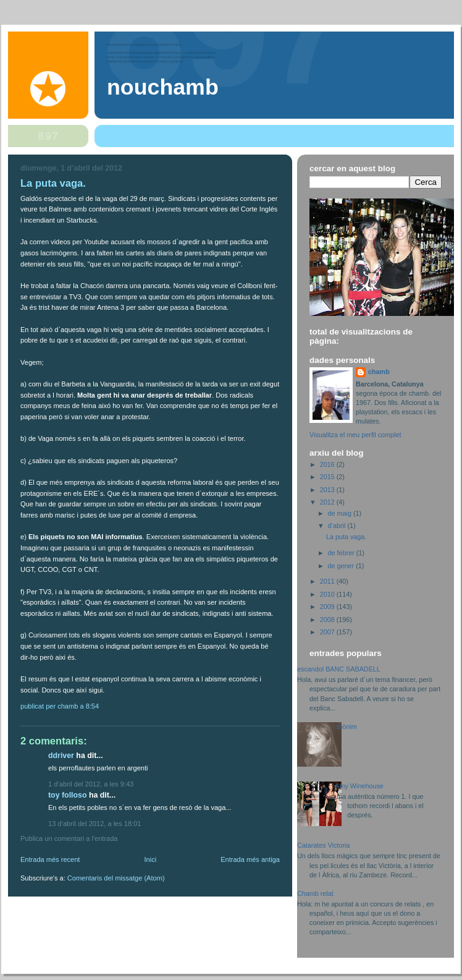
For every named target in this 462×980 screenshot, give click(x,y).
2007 (328, 632)
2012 (328, 502)
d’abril (338, 526)
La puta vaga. (53, 183)
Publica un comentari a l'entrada (69, 838)
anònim (346, 726)
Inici (150, 859)
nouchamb (163, 87)
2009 (328, 607)
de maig (341, 513)
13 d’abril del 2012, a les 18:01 (94, 824)
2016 (328, 464)
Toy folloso (67, 795)
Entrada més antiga (250, 859)
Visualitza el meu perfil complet (355, 435)
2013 (328, 490)
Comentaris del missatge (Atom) (116, 878)
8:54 (93, 706)
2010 (328, 594)
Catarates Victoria (324, 845)
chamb (379, 372)
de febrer (342, 553)
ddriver (61, 756)
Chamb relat (315, 893)
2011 (328, 581)
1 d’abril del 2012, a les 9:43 (91, 784)
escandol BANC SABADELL (339, 669)
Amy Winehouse (359, 786)
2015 (328, 477)
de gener (342, 566)
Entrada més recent (50, 859)
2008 (328, 620)
